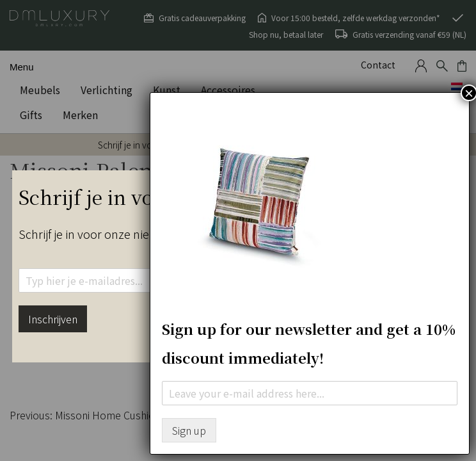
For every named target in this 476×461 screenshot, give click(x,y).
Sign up (189, 430)
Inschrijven (53, 319)
